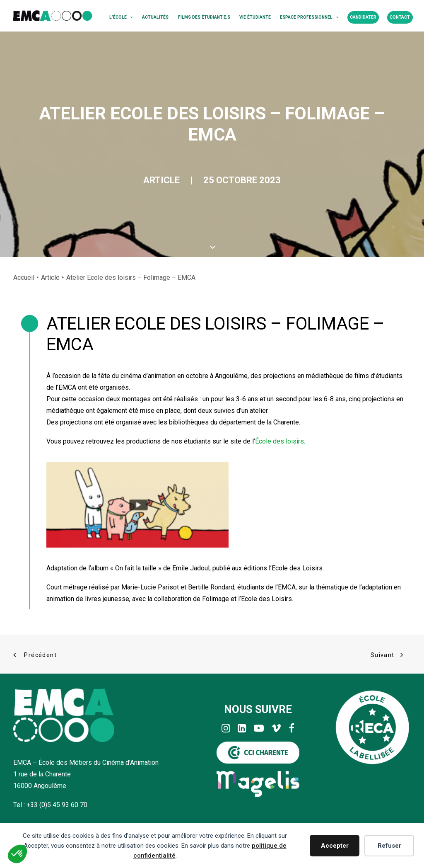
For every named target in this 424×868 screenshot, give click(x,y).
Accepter (335, 846)
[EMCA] (53, 16)
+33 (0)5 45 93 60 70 (57, 805)
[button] (226, 730)
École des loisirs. (280, 441)
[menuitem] (121, 17)
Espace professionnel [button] (309, 17)
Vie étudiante (255, 17)
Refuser (389, 846)
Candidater (363, 17)
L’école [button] (121, 17)
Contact (400, 17)
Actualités (155, 17)
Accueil (24, 278)
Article (161, 180)
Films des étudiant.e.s (204, 17)
